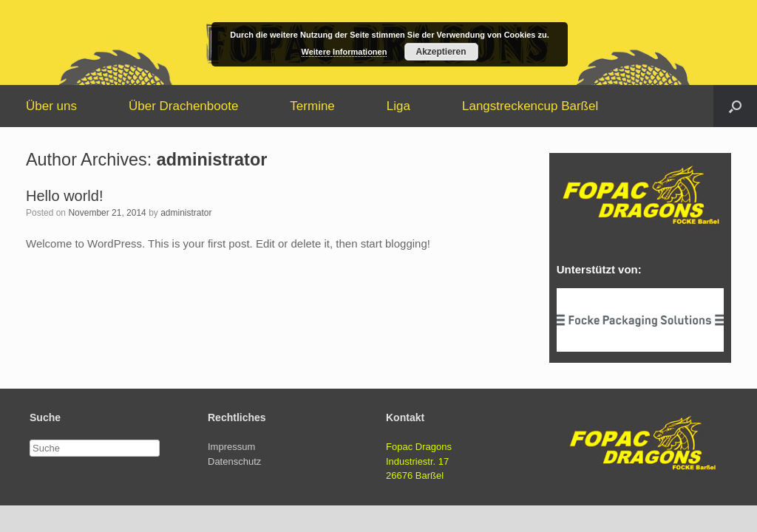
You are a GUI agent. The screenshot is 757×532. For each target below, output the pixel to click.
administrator (212, 160)
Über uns (51, 106)
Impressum (231, 447)
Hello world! (64, 196)
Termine (312, 106)
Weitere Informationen (344, 52)
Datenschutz (234, 461)
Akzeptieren (441, 52)
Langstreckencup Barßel (530, 106)
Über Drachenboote (183, 106)
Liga (398, 106)
